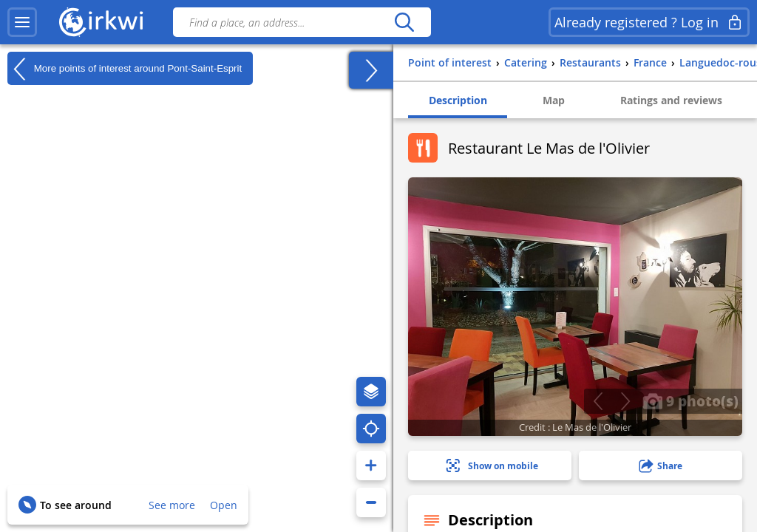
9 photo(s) (690, 400)
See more (172, 505)
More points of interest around (125, 69)
